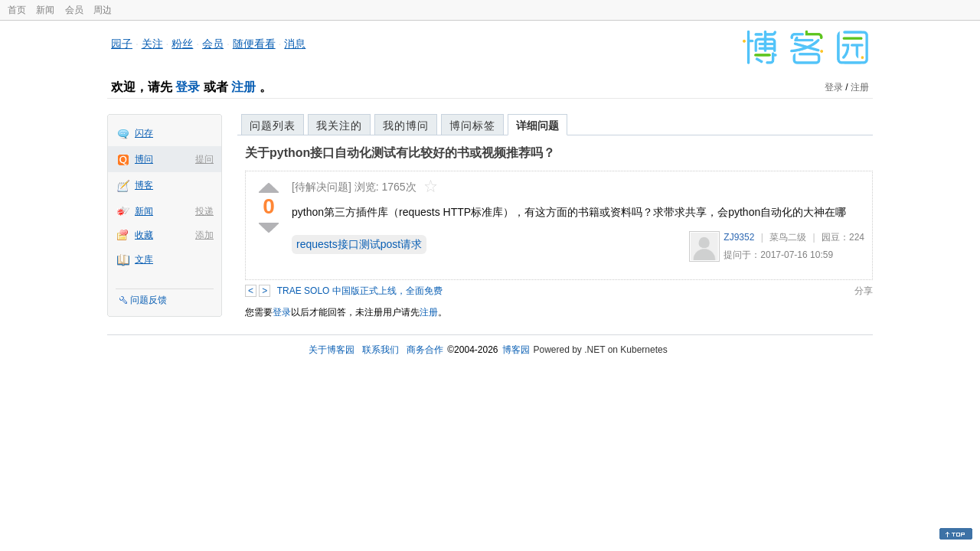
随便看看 (254, 44)
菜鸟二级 (788, 237)
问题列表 (273, 126)
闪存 (144, 133)
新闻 (45, 10)
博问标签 (472, 126)
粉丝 (182, 44)
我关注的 (339, 126)
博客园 (516, 350)
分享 (864, 291)
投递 (204, 211)
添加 (204, 235)
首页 (17, 10)
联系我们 (381, 350)
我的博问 (406, 126)
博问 (144, 159)
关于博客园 (332, 350)
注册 (243, 87)
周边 (103, 10)
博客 (144, 185)
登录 (188, 87)
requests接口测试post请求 (359, 244)
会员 (74, 10)
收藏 (144, 235)
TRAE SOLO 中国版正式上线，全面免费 (360, 291)
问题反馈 (149, 300)
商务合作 (425, 350)
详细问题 (537, 126)
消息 (295, 44)
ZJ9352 (739, 237)
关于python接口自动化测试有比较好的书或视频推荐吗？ (400, 153)
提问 (204, 159)
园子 (122, 44)
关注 (152, 44)
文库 (144, 259)
